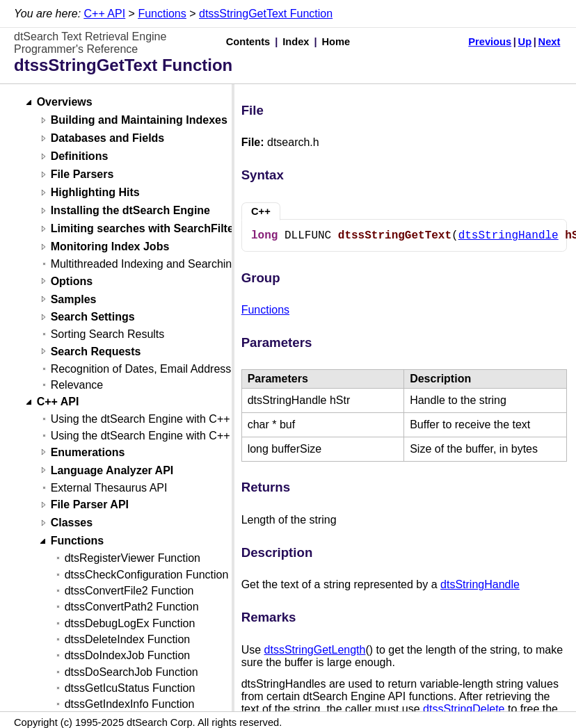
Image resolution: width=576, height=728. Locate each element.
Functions (162, 14)
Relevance (77, 385)
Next (550, 42)
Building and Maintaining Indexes (139, 121)
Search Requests (96, 351)
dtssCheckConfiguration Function (147, 575)
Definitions (80, 157)
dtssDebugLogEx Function (130, 623)
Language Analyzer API (112, 470)
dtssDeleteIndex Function (128, 639)
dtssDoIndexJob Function (128, 655)
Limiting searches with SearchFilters (147, 229)
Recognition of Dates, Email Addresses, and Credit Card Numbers (214, 369)
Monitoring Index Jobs (110, 247)
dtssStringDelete (464, 709)
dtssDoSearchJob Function (131, 672)
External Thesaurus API (109, 488)
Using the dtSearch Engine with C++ (141, 419)
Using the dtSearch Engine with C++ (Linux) (159, 436)
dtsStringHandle (509, 236)
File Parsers (82, 175)
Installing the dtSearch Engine (130, 211)
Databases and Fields (108, 139)
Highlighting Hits (95, 193)
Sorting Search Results (108, 334)
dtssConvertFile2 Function (129, 591)
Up (525, 42)
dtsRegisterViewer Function (133, 558)
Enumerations (88, 452)
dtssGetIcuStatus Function (130, 688)
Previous (490, 42)
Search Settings (93, 317)
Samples (74, 299)
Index (296, 42)
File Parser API (90, 505)
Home (336, 42)
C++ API (105, 14)
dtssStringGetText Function (266, 14)
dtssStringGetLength (315, 650)
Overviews (65, 103)
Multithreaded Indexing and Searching (145, 264)
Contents (248, 42)
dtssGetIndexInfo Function (130, 704)
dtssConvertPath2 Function (132, 607)
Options (72, 281)
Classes (72, 523)
